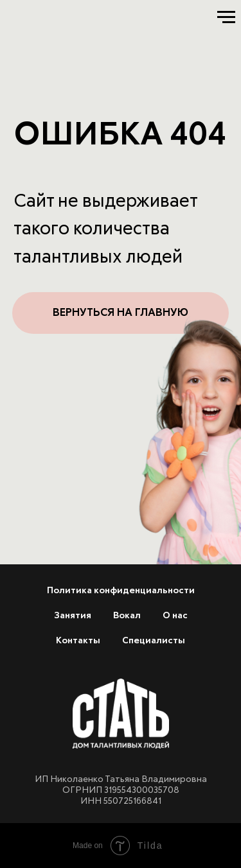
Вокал (127, 616)
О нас (175, 616)
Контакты (78, 641)
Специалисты (154, 641)
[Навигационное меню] (226, 17)
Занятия (73, 616)
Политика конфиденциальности (121, 591)
